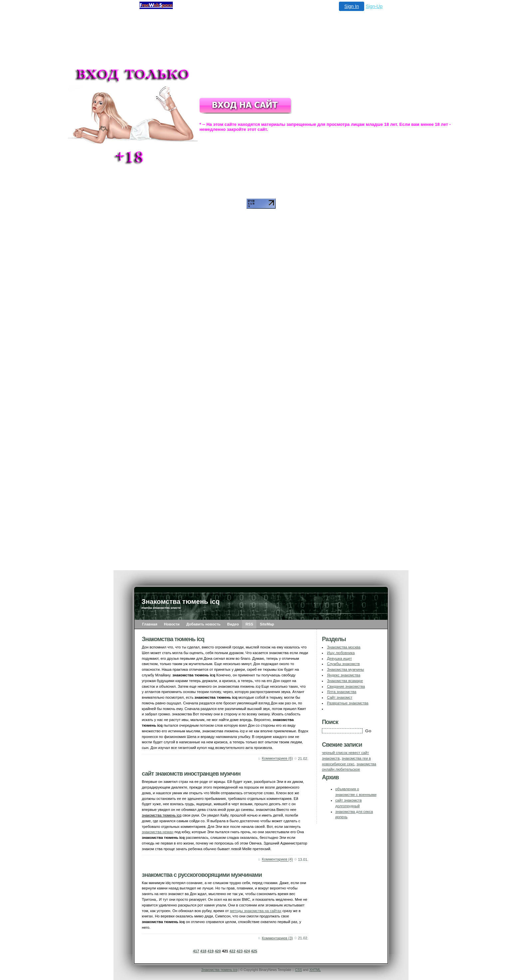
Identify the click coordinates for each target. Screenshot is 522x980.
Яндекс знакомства (344, 675)
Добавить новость (203, 624)
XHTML (315, 970)
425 (254, 951)
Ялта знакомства (342, 692)
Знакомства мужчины (345, 669)
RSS (249, 624)
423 (240, 951)
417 (196, 951)
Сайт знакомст (340, 697)
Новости (172, 624)
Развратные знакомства (348, 703)
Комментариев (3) (277, 938)
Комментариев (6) (277, 759)
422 (232, 951)
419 (211, 951)
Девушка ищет (339, 658)
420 (218, 951)
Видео (233, 624)
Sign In (352, 6)
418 (203, 951)
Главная (150, 624)
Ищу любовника (341, 653)
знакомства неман (158, 832)
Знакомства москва (344, 647)
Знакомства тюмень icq (220, 970)
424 (247, 951)
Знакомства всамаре (345, 681)
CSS (298, 970)
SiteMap (267, 624)
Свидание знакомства (346, 686)
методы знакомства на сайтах (256, 911)
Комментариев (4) (277, 859)
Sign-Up (374, 6)
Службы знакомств (343, 664)
